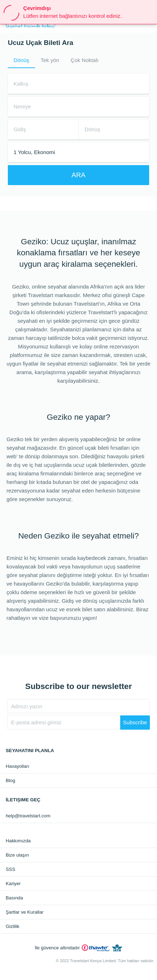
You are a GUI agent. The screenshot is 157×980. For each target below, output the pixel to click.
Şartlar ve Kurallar (25, 912)
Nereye (22, 106)
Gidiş (20, 129)
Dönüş (21, 60)
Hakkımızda (18, 841)
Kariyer (13, 884)
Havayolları (17, 766)
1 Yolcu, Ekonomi (34, 152)
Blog (11, 780)
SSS (10, 869)
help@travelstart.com (28, 816)
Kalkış (21, 84)
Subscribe (135, 722)
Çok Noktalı (85, 60)
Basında (14, 898)
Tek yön (50, 60)
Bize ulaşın (17, 855)
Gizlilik (12, 926)
